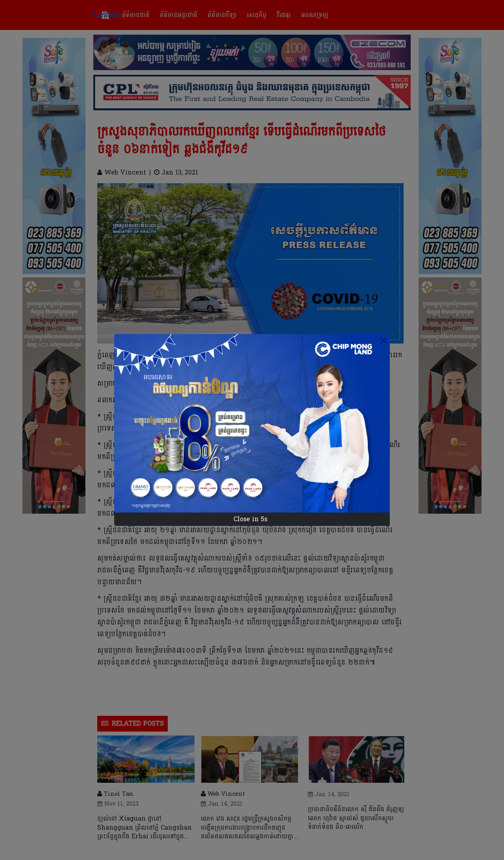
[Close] (384, 340)
